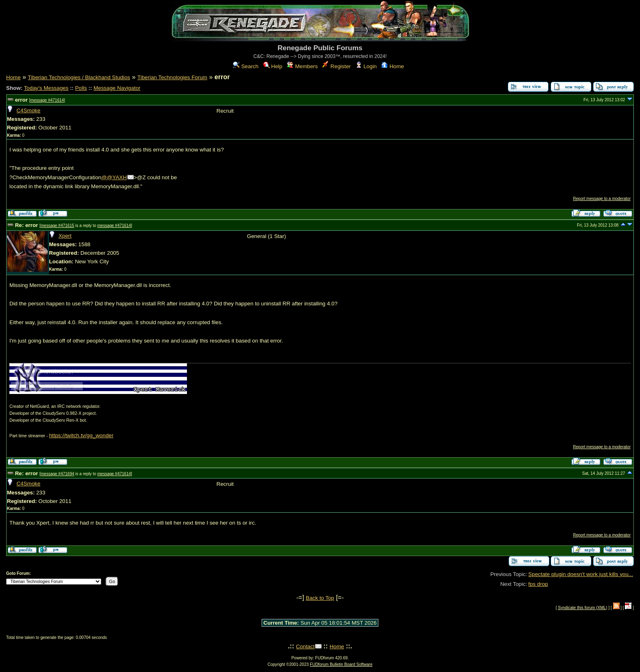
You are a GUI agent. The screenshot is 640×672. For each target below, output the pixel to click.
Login (366, 66)
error (21, 100)
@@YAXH (114, 177)
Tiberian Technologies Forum (172, 77)
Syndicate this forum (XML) (583, 608)
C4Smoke (28, 110)
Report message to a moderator (602, 199)
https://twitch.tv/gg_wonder (81, 435)
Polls (81, 88)
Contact (305, 646)
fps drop (538, 584)
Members (302, 66)
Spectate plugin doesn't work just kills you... (581, 574)
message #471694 (57, 474)
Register (337, 66)
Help (273, 66)
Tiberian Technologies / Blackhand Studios (79, 77)
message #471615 (57, 226)
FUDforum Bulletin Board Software (341, 664)
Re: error (27, 225)
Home (392, 66)
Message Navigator (117, 88)
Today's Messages (46, 88)
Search (246, 66)
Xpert (65, 236)
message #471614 (47, 100)
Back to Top (320, 598)
